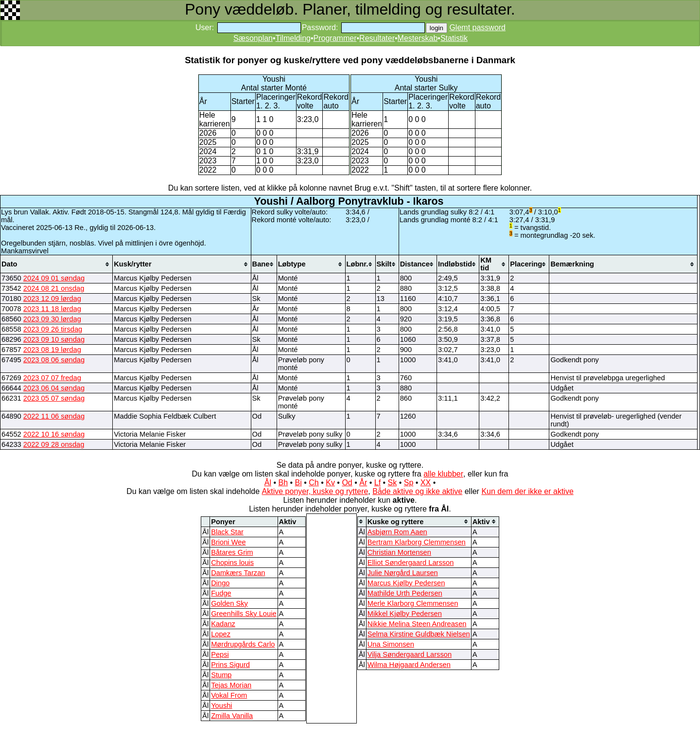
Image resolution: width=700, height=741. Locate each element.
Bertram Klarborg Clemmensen (417, 542)
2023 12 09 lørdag (52, 299)
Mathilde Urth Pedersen (405, 593)
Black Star (227, 532)
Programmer (335, 38)
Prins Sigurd (230, 665)
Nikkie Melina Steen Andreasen (417, 624)
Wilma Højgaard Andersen (409, 665)
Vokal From (229, 695)
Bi (298, 483)
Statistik (454, 38)
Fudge (221, 593)
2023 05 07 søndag (54, 398)
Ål (268, 483)
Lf (377, 483)
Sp (409, 483)
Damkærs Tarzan (238, 573)
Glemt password (477, 27)
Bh (283, 483)
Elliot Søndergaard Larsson (411, 563)
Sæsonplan (253, 38)
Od (347, 483)
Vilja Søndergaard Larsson (410, 654)
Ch (314, 483)
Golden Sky (229, 603)
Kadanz (223, 624)
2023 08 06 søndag (54, 360)
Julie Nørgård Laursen (403, 573)
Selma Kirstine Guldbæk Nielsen (419, 634)
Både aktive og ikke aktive (417, 491)
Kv (330, 483)
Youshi (221, 706)
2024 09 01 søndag (54, 278)
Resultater (377, 38)
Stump (221, 675)
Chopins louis (232, 563)
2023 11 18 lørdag (52, 309)
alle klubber (443, 474)
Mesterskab (418, 38)
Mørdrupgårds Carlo (243, 644)
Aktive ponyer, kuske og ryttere (315, 491)
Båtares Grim (232, 552)
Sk (393, 483)
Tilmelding (293, 38)
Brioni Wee (228, 542)
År (363, 483)
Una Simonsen (391, 644)
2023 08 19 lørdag (52, 350)
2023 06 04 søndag (54, 388)
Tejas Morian (231, 685)
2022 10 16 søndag (54, 434)
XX (426, 483)
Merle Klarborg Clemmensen (413, 603)
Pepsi (220, 654)
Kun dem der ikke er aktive (527, 491)
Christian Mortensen (399, 552)
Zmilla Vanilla (232, 716)
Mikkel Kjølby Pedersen (405, 614)
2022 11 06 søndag (54, 416)
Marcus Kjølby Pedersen (406, 583)
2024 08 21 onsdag (54, 288)
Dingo (220, 583)
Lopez (221, 634)
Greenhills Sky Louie (244, 614)
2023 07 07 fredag (52, 378)
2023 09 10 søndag (54, 339)
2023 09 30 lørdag (52, 319)
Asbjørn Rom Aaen (397, 532)
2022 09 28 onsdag (54, 444)
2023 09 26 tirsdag (53, 329)
